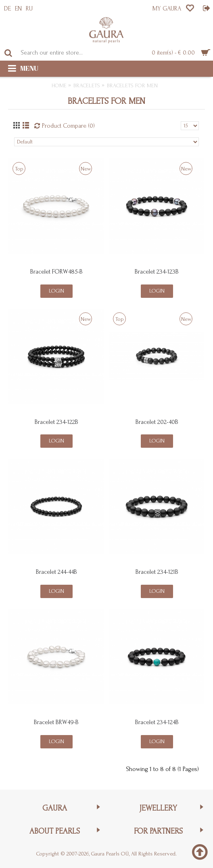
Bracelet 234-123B (157, 272)
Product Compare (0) (68, 126)
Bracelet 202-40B (157, 422)
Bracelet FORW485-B (56, 272)
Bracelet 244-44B (56, 572)
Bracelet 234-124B (157, 722)
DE (7, 8)
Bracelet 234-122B (56, 422)
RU (29, 8)
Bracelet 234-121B (157, 572)
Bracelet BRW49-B (56, 722)
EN (18, 8)
